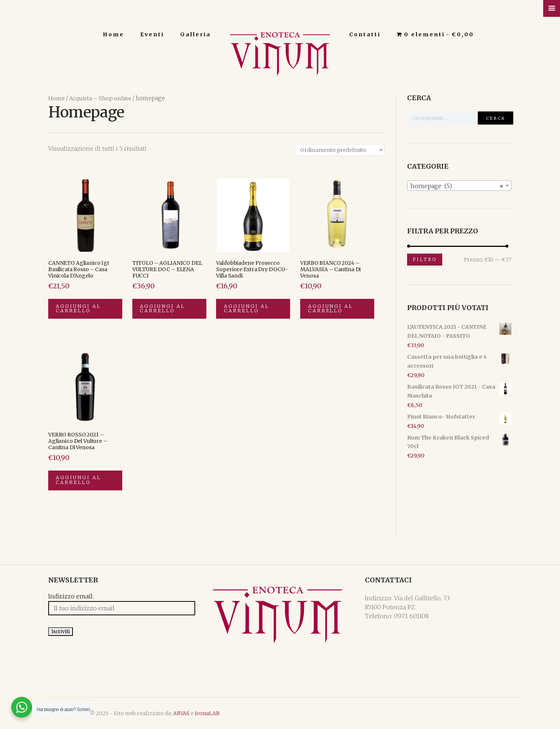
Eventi (152, 34)
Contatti (365, 34)
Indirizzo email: (71, 597)
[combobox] (459, 185)
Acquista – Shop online (100, 98)
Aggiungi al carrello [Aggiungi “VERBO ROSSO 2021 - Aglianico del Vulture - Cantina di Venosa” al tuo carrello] (79, 481)
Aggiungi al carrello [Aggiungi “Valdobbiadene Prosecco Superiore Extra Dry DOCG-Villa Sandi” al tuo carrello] (247, 309)
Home (113, 34)
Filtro (425, 259)
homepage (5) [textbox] (457, 186)
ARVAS (181, 713)
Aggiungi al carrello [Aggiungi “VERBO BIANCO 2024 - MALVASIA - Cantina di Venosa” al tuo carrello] (331, 309)
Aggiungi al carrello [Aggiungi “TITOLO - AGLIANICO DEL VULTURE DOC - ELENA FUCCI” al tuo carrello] (163, 309)
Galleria (196, 34)
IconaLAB (207, 713)
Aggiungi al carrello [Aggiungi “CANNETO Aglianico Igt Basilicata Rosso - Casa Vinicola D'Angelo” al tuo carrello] (79, 309)
